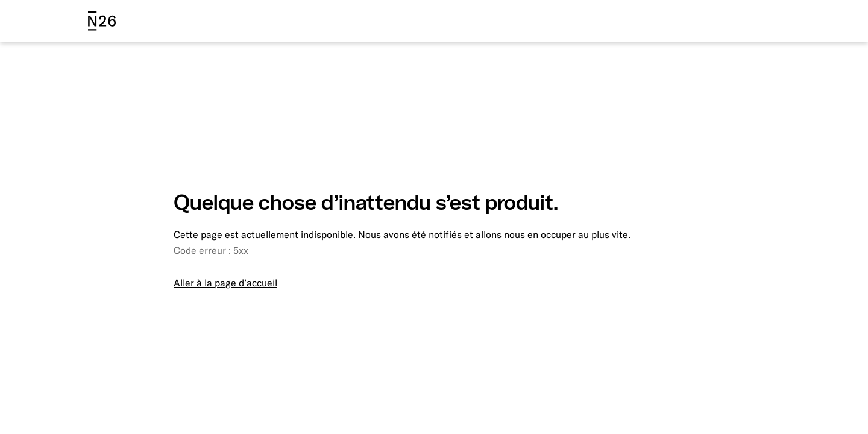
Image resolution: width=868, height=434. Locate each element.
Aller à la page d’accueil (225, 283)
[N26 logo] (102, 21)
